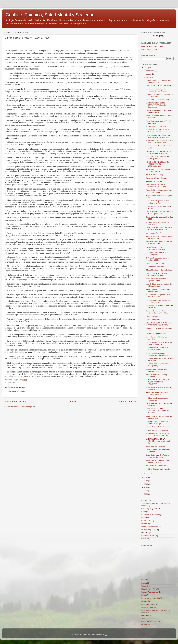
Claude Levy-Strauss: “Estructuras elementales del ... (159, 111)
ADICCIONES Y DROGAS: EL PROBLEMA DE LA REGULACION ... (157, 164)
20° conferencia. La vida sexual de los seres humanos (159, 343)
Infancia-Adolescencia (150, 527)
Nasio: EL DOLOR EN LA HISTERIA (159, 86)
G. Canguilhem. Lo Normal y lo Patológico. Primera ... (157, 131)
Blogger (106, 635)
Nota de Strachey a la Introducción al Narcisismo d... (159, 285)
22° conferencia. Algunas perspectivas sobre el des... (157, 354)
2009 (146, 491)
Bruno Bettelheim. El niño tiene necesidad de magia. (157, 456)
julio (148, 77)
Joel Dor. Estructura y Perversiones (159, 469)
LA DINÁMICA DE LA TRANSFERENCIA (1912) (156, 248)
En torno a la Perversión (151, 515)
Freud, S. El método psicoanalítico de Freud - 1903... (159, 191)
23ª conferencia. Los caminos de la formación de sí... (159, 301)
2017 (146, 481)
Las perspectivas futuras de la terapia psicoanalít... (157, 254)
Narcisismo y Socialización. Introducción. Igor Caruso (156, 90)
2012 (146, 487)
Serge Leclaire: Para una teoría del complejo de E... (159, 417)
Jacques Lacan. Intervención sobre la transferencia (159, 81)
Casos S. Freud (147, 607)
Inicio (73, 402)
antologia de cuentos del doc (152, 46)
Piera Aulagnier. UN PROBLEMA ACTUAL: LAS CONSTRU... (158, 136)
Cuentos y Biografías (149, 509)
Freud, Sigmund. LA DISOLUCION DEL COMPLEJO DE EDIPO (159, 229)
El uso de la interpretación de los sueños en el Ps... (158, 202)
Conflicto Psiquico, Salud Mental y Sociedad (50, 15)
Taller (143, 618)
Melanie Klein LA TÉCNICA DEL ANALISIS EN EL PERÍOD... (158, 435)
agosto (149, 74)
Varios (144, 539)
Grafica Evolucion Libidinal (156, 126)
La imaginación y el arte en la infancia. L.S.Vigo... (157, 423)
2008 (146, 494)
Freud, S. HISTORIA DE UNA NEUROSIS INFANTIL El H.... (158, 274)
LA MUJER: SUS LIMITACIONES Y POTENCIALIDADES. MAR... (159, 152)
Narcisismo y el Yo (148, 530)
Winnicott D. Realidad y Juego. (157, 466)
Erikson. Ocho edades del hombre (159, 427)
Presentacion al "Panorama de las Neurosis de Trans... (159, 290)
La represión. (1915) (153, 233)
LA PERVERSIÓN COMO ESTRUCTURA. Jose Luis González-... (157, 105)
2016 (146, 484)
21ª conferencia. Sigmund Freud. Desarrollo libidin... (158, 296)
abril (148, 473)
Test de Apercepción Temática (157, 430)
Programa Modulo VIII (154, 182)
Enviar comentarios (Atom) (25, 407)
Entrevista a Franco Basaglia (157, 178)
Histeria (144, 524)
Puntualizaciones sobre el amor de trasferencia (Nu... (159, 243)
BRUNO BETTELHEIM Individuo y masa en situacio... (159, 170)
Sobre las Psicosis (148, 536)
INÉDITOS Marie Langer (155, 175)
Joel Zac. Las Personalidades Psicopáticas (157, 399)
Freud (15, 383)
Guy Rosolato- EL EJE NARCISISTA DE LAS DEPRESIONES (159, 142)
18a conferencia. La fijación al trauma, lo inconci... (157, 349)
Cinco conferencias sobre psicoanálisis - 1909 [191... (157, 312)
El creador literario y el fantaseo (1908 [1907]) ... (158, 365)
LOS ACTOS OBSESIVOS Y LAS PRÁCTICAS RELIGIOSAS (158, 324)
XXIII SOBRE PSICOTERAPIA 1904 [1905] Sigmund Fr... (159, 213)
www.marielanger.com (150, 49)
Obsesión (145, 533)
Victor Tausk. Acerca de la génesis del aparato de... (159, 388)
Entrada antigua (127, 402)
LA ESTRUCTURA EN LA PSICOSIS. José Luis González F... (159, 441)
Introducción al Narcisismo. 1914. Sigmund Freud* (158, 280)
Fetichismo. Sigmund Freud (156, 334)
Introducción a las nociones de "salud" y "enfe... (157, 158)
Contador (144, 574)
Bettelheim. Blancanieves (155, 446)
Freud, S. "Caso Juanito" (155, 263)
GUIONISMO (146, 521)
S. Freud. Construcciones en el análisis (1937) (157, 259)
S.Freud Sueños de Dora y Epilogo (159, 270)
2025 (146, 68)
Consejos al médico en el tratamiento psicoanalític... (157, 186)
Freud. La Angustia (153, 316)
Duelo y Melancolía (153, 319)
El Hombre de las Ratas (155, 267)
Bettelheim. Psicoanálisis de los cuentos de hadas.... (158, 461)
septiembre (151, 71)
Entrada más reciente (16, 402)
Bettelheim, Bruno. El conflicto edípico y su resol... (157, 394)
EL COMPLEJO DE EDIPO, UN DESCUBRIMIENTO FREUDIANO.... (158, 382)
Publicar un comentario (16, 392)
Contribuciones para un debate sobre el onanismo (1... (157, 370)
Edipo (144, 512)
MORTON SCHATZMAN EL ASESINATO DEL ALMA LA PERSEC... (157, 411)
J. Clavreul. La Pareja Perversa (157, 100)
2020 (146, 478)
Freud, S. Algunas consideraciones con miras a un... (159, 237)
